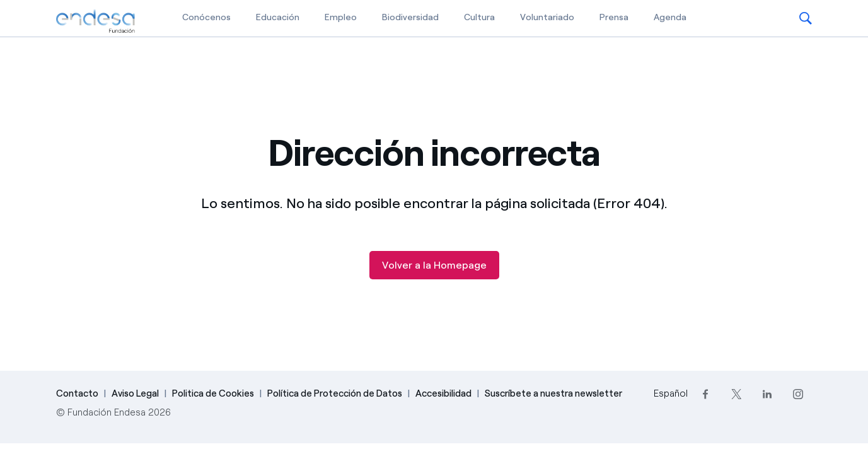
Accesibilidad (443, 393)
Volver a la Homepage (434, 265)
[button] (806, 18)
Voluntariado (547, 17)
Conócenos (206, 17)
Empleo (341, 17)
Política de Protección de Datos (335, 393)
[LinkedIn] (767, 394)
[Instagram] (798, 394)
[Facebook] (706, 394)
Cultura (479, 17)
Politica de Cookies (213, 393)
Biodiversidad (410, 17)
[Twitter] (737, 394)
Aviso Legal (135, 393)
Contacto (77, 393)
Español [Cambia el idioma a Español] (671, 393)
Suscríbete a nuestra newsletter (553, 393)
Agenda (670, 17)
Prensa (614, 17)
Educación (278, 17)
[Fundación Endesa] (96, 21)
